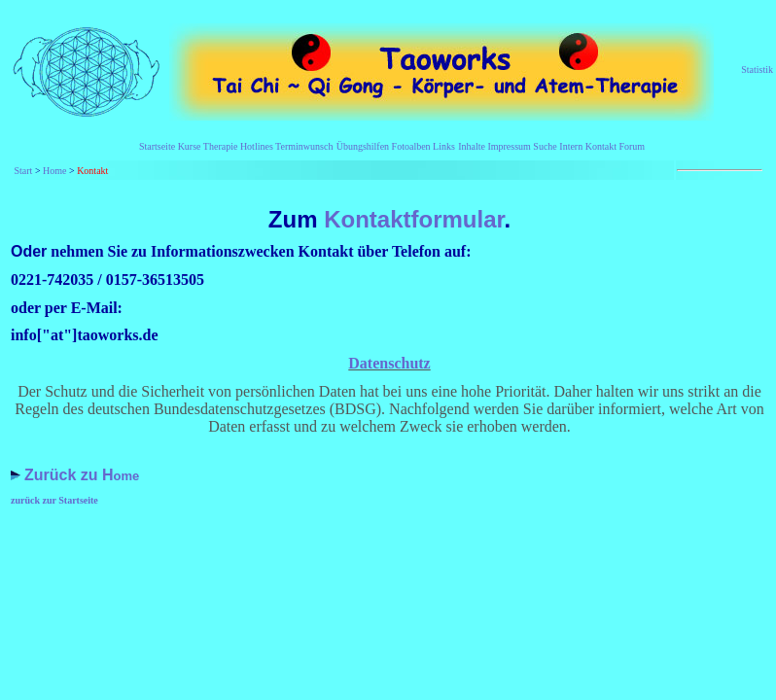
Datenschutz (389, 363)
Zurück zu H (69, 475)
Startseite (157, 146)
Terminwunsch (304, 146)
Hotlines (257, 146)
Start (24, 171)
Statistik (757, 70)
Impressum (509, 146)
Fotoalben (411, 146)
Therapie (221, 146)
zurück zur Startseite (54, 500)
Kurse (190, 146)
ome (127, 476)
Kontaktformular (410, 219)
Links (443, 146)
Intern (571, 146)
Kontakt (602, 146)
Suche (545, 146)
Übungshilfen (363, 146)
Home (54, 171)
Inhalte (472, 146)
